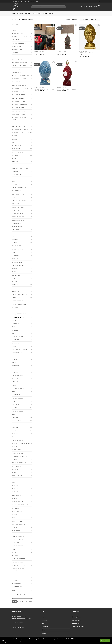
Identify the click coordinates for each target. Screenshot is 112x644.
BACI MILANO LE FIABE (19, 101)
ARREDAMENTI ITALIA (18, 56)
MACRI (14, 363)
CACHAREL (15, 165)
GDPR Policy (76, 623)
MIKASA (14, 392)
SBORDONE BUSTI (18, 502)
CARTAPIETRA (16, 175)
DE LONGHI (15, 204)
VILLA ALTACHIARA (18, 562)
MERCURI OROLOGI (18, 388)
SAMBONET (16, 498)
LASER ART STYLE (18, 337)
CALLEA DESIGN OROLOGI (20, 168)
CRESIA (14, 197)
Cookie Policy (76, 620)
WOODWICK (16, 580)
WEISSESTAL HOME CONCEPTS (18, 570)
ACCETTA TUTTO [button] (105, 641)
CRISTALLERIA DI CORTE (19, 201)
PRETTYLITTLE (17, 450)
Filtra (15, 601)
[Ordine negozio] (90, 19)
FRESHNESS (16, 259)
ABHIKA (14, 30)
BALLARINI (15, 136)
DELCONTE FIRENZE (18, 207)
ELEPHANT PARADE (18, 217)
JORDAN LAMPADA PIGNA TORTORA (67, 53)
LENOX (14, 346)
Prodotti (28, 13)
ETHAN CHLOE (16, 246)
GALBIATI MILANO (17, 262)
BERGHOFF (15, 139)
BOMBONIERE (16, 155)
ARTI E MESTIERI (17, 59)
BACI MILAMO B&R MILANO (20, 79)
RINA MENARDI (16, 466)
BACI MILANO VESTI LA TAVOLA (21, 133)
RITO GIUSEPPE (17, 469)
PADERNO (15, 434)
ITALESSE (15, 307)
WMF (13, 577)
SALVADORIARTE (17, 495)
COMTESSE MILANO (18, 194)
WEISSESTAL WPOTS (18, 574)
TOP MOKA (15, 543)
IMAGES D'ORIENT (17, 301)
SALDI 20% (15, 482)
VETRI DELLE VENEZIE (18, 559)
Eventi (45, 13)
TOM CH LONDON (17, 539)
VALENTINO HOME (17, 546)
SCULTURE (15, 508)
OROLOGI (15, 427)
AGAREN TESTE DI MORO (20, 43)
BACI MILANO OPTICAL (19, 114)
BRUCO (14, 159)
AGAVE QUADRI (17, 46)
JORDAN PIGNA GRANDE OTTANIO (44, 89)
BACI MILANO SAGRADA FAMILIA (19, 119)
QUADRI (14, 460)
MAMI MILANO (16, 366)
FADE (14, 252)
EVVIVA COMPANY (17, 249)
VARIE (14, 549)
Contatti (51, 13)
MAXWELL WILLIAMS (18, 375)
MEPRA (14, 385)
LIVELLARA (15, 359)
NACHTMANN (16, 405)
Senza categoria (17, 511)
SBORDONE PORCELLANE (20, 505)
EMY (13, 233)
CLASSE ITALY (16, 191)
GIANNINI (15, 269)
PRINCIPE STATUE (17, 453)
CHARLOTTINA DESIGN (19, 188)
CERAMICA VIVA (17, 184)
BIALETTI (15, 142)
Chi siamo (20, 13)
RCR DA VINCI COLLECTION (20, 463)
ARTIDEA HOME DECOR (19, 66)
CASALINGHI (16, 178)
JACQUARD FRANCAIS (19, 314)
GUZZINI (14, 282)
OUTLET (15, 430)
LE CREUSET (16, 340)
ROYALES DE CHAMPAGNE (20, 479)
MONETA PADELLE (18, 398)
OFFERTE (15, 418)
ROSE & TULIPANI (17, 476)
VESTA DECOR (16, 556)
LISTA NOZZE (16, 356)
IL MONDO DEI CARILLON (19, 294)
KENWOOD (15, 324)
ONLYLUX (15, 424)
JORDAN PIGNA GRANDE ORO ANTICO (88, 54)
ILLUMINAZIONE (17, 298)
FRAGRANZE (16, 256)
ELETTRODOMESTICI (18, 220)
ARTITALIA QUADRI (18, 69)
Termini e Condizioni (78, 627)
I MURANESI (15, 291)
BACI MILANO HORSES (19, 95)
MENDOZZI (15, 382)
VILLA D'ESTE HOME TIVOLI (20, 565)
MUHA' (14, 401)
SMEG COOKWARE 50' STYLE (21, 524)
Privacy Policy (77, 617)
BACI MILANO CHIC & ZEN (19, 85)
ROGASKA (15, 473)
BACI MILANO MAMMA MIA (20, 105)
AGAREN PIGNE (17, 40)
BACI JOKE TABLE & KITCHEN (21, 75)
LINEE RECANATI (17, 353)
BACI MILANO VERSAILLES (20, 129)
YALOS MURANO (17, 584)
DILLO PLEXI (15, 210)
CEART (14, 181)
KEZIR (14, 327)
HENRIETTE (15, 285)
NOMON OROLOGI (18, 411)
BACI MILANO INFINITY (19, 98)
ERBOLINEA (15, 239)
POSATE (15, 447)
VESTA (14, 552)
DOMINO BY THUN (17, 214)
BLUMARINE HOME (17, 152)
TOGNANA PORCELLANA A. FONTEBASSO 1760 (20, 535)
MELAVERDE (16, 379)
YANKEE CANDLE (17, 587)
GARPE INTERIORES (18, 265)
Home (14, 13)
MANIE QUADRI (16, 369)
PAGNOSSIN (16, 437)
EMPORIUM (15, 230)
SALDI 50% (15, 492)
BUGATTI (15, 162)
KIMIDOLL (15, 330)
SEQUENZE (15, 515)
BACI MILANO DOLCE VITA (20, 88)
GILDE (14, 272)
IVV (13, 311)
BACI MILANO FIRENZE (19, 92)
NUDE (14, 414)
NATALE (14, 408)
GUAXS (14, 278)
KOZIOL (14, 333)
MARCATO (15, 372)
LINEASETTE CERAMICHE (19, 350)
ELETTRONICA (16, 223)
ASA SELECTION (17, 72)
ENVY (14, 236)
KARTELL (15, 320)
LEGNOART (15, 343)
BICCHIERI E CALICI (17, 146)
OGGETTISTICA (17, 421)
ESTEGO (15, 243)
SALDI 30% (15, 485)
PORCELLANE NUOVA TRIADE (21, 443)
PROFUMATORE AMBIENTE (20, 456)
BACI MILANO (16, 82)
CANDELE (15, 172)
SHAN (14, 518)
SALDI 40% (15, 489)
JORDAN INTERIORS (18, 317)
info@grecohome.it (18, 627)
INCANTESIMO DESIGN (19, 304)
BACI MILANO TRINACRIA (19, 126)
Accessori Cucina (17, 33)
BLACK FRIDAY (16, 149)
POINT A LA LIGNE (17, 440)
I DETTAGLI (15, 288)
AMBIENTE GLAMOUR (18, 50)
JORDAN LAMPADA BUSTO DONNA (44, 53)
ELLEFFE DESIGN (17, 227)
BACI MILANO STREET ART (20, 123)
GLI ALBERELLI (16, 275)
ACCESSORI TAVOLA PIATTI (20, 37)
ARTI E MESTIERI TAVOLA (20, 62)
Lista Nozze (37, 13)
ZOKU (14, 590)
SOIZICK (14, 528)
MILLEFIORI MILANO (18, 395)
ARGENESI (15, 53)
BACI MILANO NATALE (19, 111)
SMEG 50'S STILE (17, 521)
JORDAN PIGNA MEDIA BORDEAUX (67, 89)
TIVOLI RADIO (16, 531)
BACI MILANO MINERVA (19, 108)
